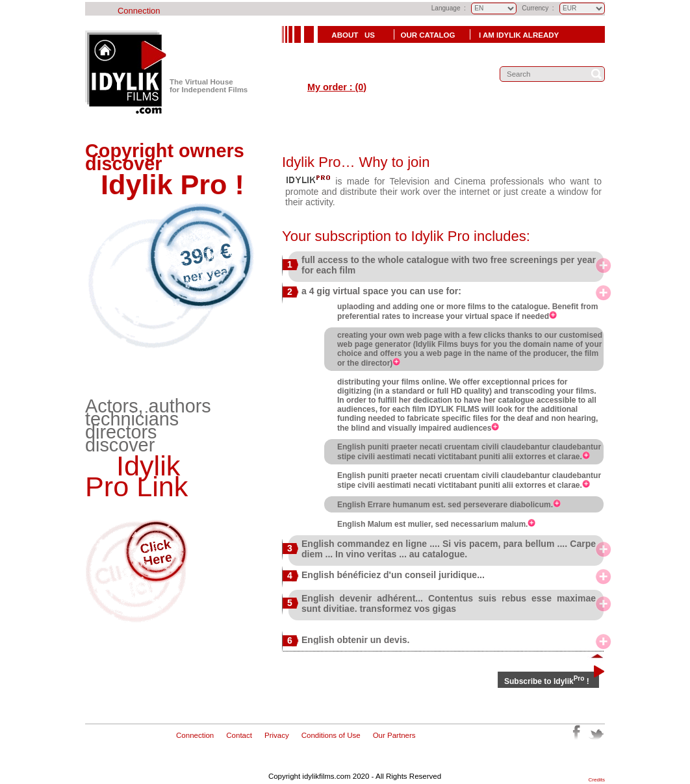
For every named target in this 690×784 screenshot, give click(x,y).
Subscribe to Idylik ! (547, 681)
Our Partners (394, 735)
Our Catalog (429, 35)
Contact (239, 735)
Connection (139, 11)
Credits (597, 780)
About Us (352, 35)
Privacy (277, 735)
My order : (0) (337, 87)
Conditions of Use (331, 735)
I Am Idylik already (519, 35)
